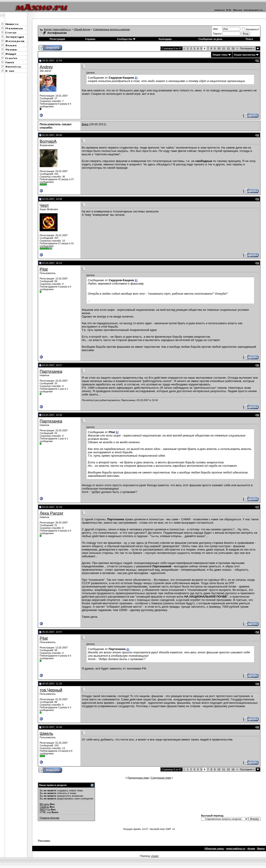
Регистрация (57, 39)
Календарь (165, 39)
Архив (251, 849)
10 (219, 48)
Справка (90, 39)
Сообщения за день (210, 39)
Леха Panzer (51, 513)
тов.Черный (51, 690)
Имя (215, 29)
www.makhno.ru (236, 849)
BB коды (44, 804)
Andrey (46, 67)
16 (233, 48)
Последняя (247, 48)
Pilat (44, 269)
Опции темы (220, 55)
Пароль (217, 34)
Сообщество (126, 39)
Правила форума (49, 818)
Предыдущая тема (138, 778)
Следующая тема (161, 778)
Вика (85, 124)
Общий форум (82, 29)
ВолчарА (48, 141)
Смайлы (44, 807)
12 (228, 48)
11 (223, 48)
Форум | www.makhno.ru (57, 29)
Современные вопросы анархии (112, 29)
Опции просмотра (245, 55)
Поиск (249, 39)
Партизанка (51, 371)
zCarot (155, 856)
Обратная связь (214, 849)
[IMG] (43, 810)
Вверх (261, 849)
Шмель (46, 733)
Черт (44, 205)
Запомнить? (251, 29)
